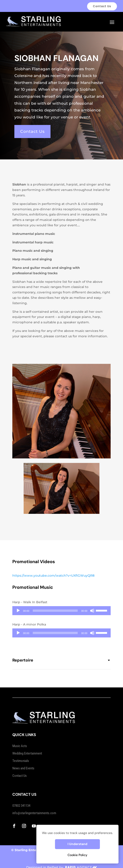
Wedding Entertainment (27, 749)
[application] (61, 606)
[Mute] (92, 606)
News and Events (23, 764)
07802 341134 (21, 801)
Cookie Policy (77, 855)
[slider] (55, 606)
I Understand (77, 844)
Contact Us (102, 6)
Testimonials (21, 756)
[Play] (18, 606)
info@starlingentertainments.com (34, 809)
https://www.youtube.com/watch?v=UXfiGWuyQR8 (53, 571)
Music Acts (20, 741)
